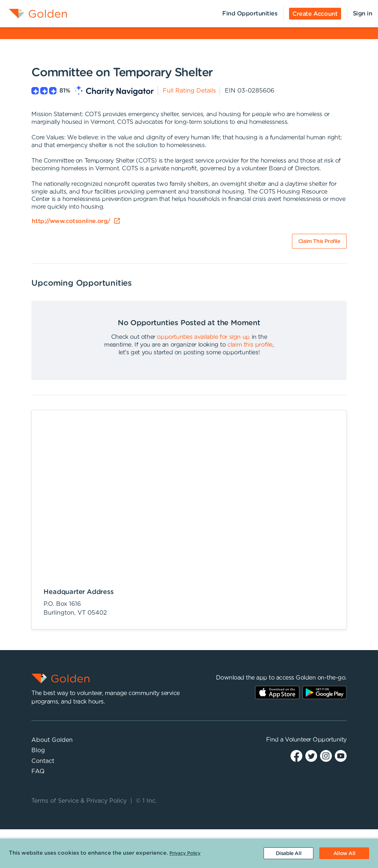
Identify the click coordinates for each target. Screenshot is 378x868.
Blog (38, 750)
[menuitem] (34, 14)
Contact (43, 761)
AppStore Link (277, 692)
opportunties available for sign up (203, 337)
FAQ (38, 771)
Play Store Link (324, 692)
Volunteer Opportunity (316, 740)
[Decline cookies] (288, 853)
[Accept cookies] (344, 853)
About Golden (52, 740)
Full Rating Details (189, 91)
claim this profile (250, 345)
